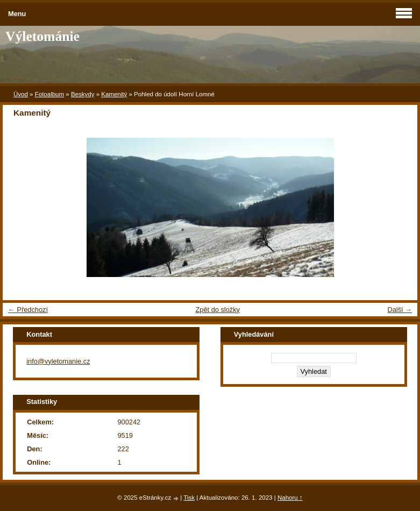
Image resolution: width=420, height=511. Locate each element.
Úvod (21, 94)
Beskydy (83, 94)
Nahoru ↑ (290, 498)
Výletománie (42, 36)
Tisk (189, 498)
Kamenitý (114, 94)
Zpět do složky (218, 310)
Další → (400, 310)
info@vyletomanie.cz (58, 361)
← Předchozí (28, 310)
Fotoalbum (49, 94)
